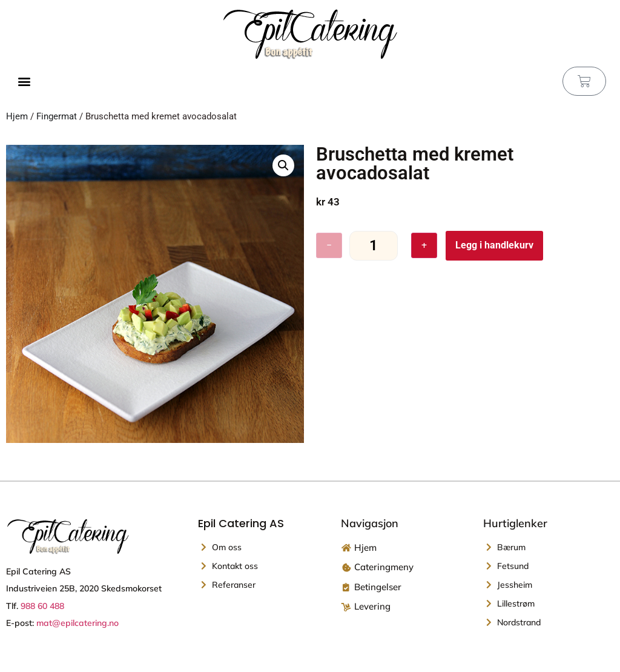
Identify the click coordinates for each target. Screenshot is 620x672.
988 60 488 (42, 606)
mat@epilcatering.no (77, 623)
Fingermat (57, 116)
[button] (24, 82)
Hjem (17, 116)
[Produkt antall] (374, 246)
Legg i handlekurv (494, 245)
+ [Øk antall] (424, 245)
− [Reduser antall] (329, 245)
